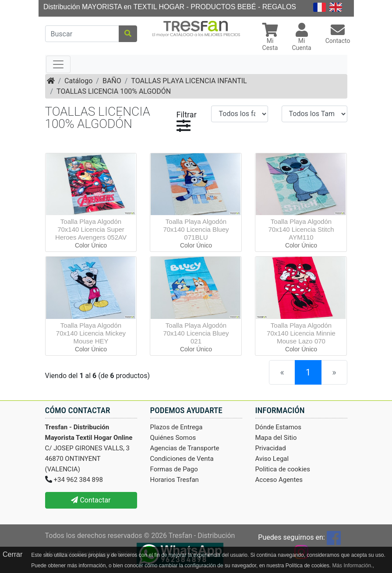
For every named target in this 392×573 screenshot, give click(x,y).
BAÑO (112, 81)
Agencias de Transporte (185, 448)
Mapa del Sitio (276, 438)
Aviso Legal (272, 459)
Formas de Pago (174, 469)
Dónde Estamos (279, 427)
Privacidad (271, 448)
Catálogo (78, 81)
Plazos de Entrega (177, 427)
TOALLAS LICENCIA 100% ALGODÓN (114, 91)
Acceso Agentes (279, 480)
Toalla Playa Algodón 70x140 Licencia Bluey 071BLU (196, 229)
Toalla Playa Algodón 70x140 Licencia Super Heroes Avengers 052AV (91, 229)
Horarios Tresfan (175, 480)
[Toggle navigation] (58, 64)
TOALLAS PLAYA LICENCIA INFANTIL (189, 81)
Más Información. (352, 566)
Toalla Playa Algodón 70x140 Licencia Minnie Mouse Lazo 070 (301, 333)
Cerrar (12, 554)
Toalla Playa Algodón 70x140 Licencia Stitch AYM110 (301, 229)
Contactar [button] (91, 500)
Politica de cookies (283, 469)
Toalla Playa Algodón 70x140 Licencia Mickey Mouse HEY (91, 333)
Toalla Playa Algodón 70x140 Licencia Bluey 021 (196, 333)
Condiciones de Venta (182, 459)
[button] (270, 38)
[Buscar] (82, 34)
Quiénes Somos (173, 438)
